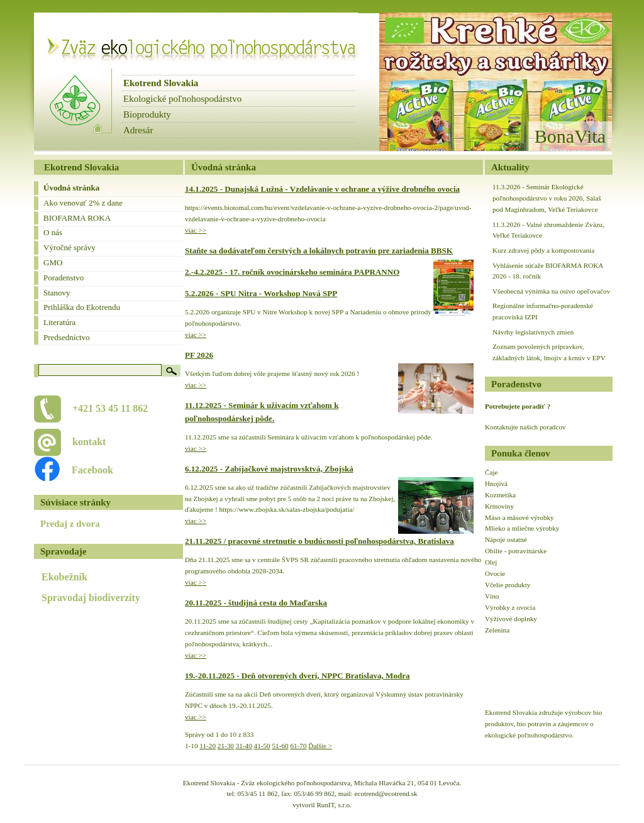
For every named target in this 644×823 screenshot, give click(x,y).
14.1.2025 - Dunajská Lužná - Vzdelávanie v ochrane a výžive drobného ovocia (322, 189)
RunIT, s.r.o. (334, 805)
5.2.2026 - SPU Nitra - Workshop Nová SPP (261, 293)
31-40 (244, 746)
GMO (53, 262)
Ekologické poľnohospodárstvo (182, 99)
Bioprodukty (147, 114)
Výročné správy (69, 247)
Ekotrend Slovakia (161, 83)
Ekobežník (64, 577)
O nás (53, 232)
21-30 (226, 746)
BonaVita (570, 136)
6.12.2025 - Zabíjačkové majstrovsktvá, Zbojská (269, 469)
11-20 (208, 746)
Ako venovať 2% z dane (83, 203)
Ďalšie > (320, 746)
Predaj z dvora (70, 524)
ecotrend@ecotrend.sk (386, 793)
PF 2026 (199, 355)
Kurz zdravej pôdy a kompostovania (543, 250)
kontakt (89, 442)
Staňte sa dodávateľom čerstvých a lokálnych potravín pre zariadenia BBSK (319, 251)
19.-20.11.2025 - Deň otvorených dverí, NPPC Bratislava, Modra (297, 676)
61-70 (298, 746)
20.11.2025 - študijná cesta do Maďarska (256, 603)
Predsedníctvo (67, 337)
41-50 (262, 746)
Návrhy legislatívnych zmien (533, 332)
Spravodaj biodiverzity (91, 598)
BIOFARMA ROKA (77, 218)
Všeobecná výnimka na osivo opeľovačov (551, 291)
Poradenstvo (64, 278)
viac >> (196, 230)
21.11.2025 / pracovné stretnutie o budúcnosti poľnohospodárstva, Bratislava (319, 541)
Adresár (138, 130)
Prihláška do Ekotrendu (82, 307)
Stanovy (57, 293)
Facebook (86, 470)
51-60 (280, 746)
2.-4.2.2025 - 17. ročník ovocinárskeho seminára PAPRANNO (292, 272)
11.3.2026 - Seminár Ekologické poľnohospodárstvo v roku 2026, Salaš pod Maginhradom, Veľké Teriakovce (547, 198)
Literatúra (59, 322)
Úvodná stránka (71, 188)
